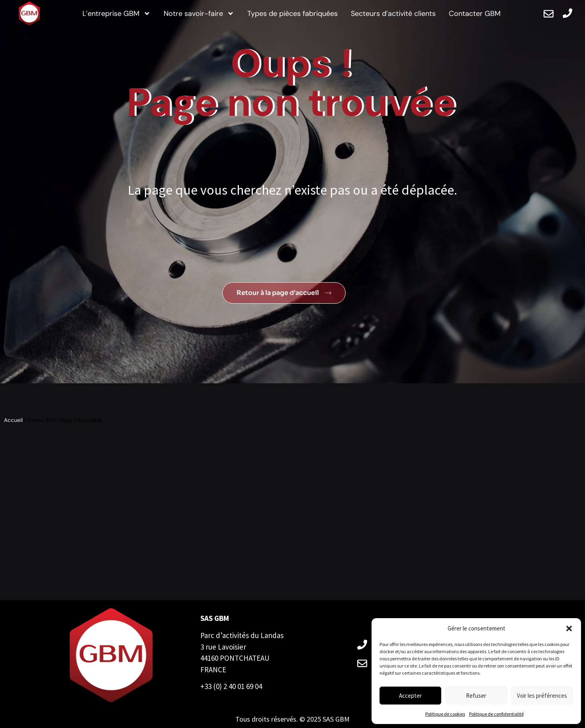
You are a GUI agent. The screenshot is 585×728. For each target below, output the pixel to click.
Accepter (410, 696)
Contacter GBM (475, 14)
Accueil (13, 420)
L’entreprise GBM (116, 14)
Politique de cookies (445, 714)
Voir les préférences (542, 696)
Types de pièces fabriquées (292, 14)
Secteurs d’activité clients (393, 14)
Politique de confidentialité (496, 714)
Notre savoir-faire (199, 14)
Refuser (476, 696)
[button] (569, 628)
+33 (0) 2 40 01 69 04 (231, 686)
